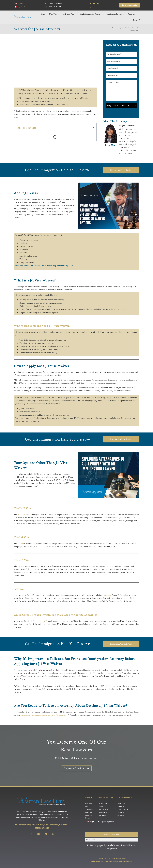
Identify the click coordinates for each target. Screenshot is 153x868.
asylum (108, 595)
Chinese (116, 845)
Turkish (124, 845)
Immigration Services (124, 28)
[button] (93, 128)
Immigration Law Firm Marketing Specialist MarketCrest (112, 861)
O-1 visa (21, 566)
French (114, 849)
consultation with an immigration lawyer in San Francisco (44, 715)
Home (114, 28)
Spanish (107, 845)
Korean (132, 845)
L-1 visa (20, 544)
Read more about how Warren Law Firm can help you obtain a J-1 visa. (44, 266)
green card (41, 621)
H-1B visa (21, 515)
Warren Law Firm (119, 859)
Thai (108, 849)
